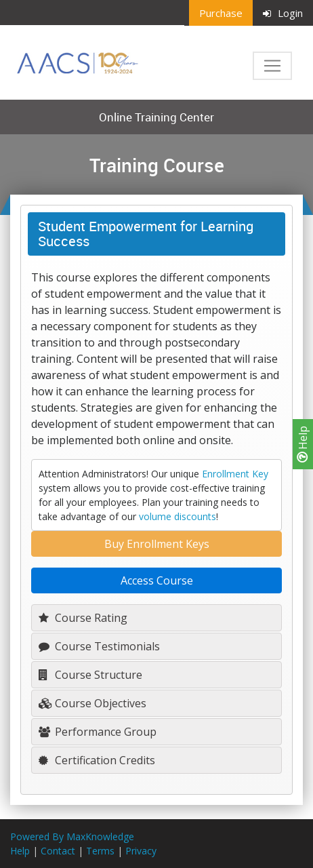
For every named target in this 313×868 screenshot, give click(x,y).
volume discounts (178, 516)
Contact (58, 851)
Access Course (157, 580)
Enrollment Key (235, 474)
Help (303, 444)
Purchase (221, 13)
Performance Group (98, 732)
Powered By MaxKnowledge (72, 836)
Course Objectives (92, 703)
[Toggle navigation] (272, 66)
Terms (100, 851)
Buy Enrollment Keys (157, 544)
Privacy (141, 851)
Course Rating (83, 618)
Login (283, 13)
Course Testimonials (99, 646)
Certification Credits (97, 760)
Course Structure (90, 675)
